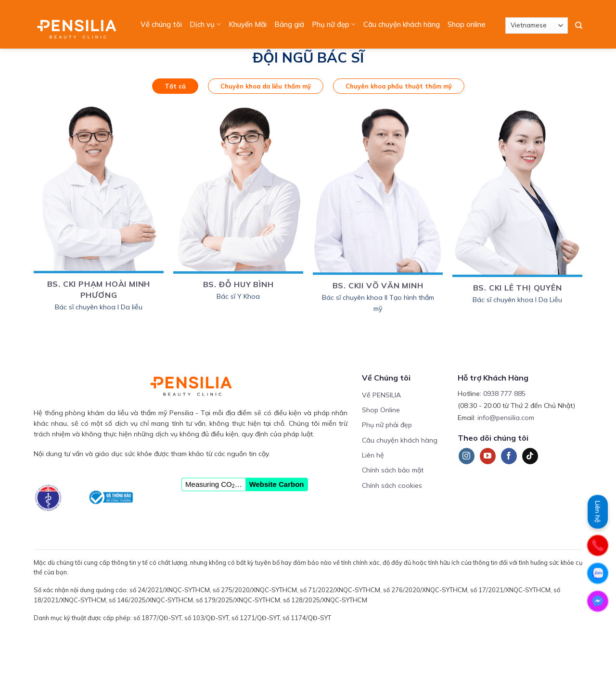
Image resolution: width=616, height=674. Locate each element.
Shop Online (381, 410)
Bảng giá (289, 24)
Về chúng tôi (161, 24)
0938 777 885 (504, 394)
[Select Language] (537, 25)
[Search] (579, 25)
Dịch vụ (205, 25)
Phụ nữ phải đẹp (387, 425)
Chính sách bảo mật (393, 470)
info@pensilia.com (506, 418)
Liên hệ (373, 455)
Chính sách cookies (392, 485)
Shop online (467, 24)
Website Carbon (277, 484)
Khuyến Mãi (248, 24)
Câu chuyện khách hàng (402, 24)
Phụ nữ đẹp (334, 25)
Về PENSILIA (381, 395)
